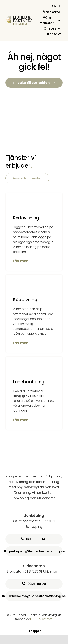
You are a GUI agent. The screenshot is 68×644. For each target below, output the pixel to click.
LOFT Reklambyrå (41, 619)
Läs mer (20, 261)
